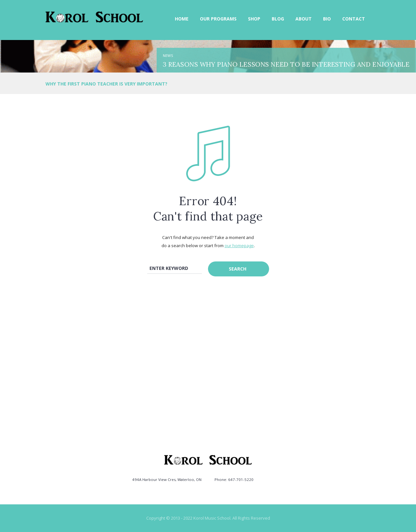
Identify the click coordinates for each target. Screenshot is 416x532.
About (304, 19)
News (168, 55)
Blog (278, 19)
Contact (354, 19)
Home (182, 19)
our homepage (239, 246)
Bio (327, 19)
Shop (254, 19)
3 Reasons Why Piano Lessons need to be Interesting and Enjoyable (286, 64)
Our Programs (218, 19)
